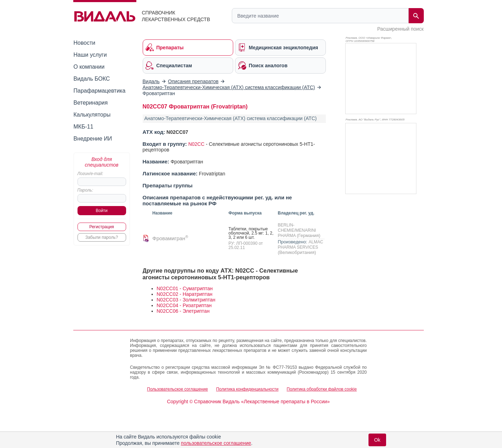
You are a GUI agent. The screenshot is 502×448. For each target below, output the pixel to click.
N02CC (196, 144)
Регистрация (101, 227)
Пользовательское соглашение (177, 389)
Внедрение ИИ (93, 139)
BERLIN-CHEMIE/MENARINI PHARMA (297, 230)
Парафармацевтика (100, 91)
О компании (89, 67)
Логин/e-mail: (90, 174)
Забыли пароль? (102, 237)
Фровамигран (170, 238)
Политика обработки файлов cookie (322, 389)
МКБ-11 (83, 127)
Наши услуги (90, 55)
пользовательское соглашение (216, 443)
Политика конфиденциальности (247, 389)
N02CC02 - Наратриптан (185, 294)
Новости (85, 43)
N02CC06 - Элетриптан (183, 311)
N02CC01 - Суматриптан (185, 288)
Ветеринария (91, 103)
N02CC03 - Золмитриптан (186, 300)
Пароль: (85, 190)
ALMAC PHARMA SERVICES (301, 245)
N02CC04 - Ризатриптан (184, 305)
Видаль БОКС (92, 79)
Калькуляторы (92, 115)
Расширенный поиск (401, 29)
